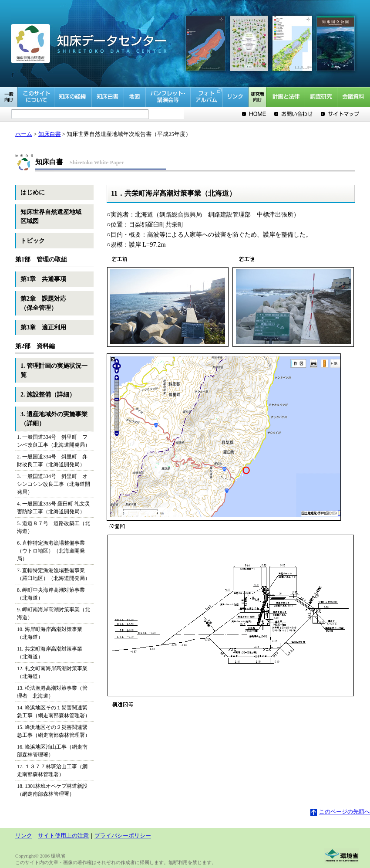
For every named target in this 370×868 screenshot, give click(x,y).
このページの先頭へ (340, 812)
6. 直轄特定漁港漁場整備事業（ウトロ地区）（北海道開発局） (51, 551)
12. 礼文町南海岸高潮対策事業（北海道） (52, 672)
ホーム (24, 134)
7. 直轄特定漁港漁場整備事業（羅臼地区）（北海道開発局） (54, 574)
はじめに (33, 192)
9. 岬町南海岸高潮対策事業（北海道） (54, 614)
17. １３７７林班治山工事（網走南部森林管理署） (52, 770)
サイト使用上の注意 (63, 836)
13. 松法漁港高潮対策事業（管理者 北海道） (52, 692)
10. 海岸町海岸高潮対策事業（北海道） (50, 633)
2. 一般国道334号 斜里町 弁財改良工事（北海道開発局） (52, 461)
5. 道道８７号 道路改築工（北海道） (54, 527)
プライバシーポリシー (123, 836)
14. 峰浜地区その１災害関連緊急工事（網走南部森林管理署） (54, 712)
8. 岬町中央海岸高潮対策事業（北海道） (51, 594)
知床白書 (50, 134)
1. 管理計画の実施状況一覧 (54, 370)
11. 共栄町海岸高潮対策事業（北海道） (50, 653)
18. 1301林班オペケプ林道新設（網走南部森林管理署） (52, 790)
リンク (24, 836)
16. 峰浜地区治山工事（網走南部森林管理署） (52, 751)
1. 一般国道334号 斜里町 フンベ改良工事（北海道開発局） (54, 441)
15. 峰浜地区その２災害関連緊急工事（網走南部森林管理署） (54, 731)
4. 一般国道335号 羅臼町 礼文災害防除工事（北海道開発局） (54, 508)
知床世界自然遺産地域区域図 (51, 217)
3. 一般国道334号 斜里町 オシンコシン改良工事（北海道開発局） (54, 484)
